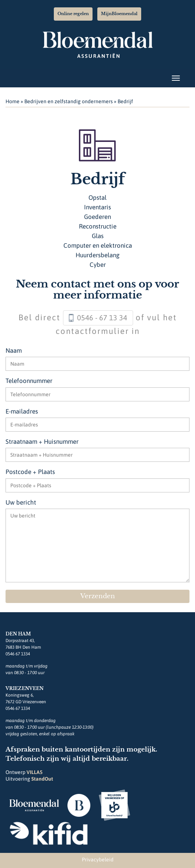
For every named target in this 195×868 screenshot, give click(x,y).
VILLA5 (34, 772)
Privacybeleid (98, 860)
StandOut (42, 779)
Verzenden (98, 596)
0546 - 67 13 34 (102, 318)
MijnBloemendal (119, 14)
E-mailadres (22, 411)
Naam (14, 351)
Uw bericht (21, 502)
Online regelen (73, 14)
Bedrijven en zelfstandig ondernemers (69, 101)
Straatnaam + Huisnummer (42, 442)
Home (13, 101)
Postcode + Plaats (30, 472)
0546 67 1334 (18, 654)
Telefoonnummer (29, 381)
